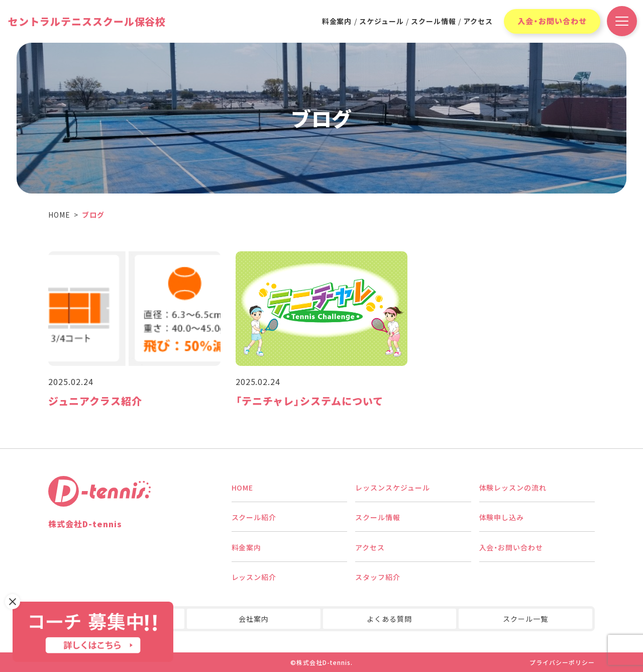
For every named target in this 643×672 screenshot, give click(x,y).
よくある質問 (389, 619)
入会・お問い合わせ (552, 21)
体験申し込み (502, 517)
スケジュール (382, 21)
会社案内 (254, 619)
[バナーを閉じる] (13, 602)
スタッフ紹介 (378, 577)
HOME (243, 488)
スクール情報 (434, 21)
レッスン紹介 (254, 577)
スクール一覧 (525, 619)
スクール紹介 (254, 517)
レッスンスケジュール (393, 488)
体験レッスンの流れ (513, 488)
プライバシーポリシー (562, 662)
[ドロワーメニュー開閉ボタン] (622, 21)
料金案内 (337, 21)
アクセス (478, 21)
